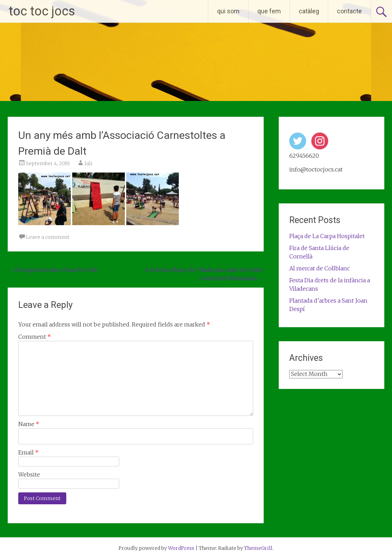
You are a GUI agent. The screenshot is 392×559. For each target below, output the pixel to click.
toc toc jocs (42, 11)
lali (89, 163)
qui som (228, 11)
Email (28, 452)
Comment (35, 337)
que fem (269, 11)
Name (29, 424)
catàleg (309, 11)
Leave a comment (48, 237)
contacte (349, 11)
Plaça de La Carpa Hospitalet (327, 236)
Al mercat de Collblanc (320, 268)
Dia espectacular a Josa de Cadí (52, 270)
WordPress (181, 548)
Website (29, 474)
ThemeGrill (258, 548)
